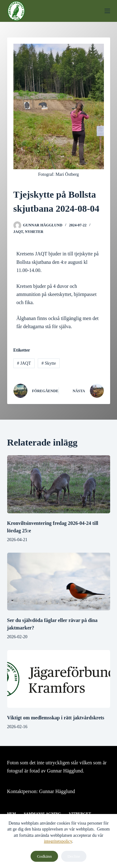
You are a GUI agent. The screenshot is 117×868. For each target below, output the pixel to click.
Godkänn (44, 856)
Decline (74, 856)
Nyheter (34, 232)
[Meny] (107, 11)
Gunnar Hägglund (57, 791)
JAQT (18, 232)
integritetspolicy (58, 841)
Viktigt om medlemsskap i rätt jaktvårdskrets (56, 718)
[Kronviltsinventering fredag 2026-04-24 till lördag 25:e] (59, 484)
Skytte (49, 363)
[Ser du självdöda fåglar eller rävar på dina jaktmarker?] (59, 582)
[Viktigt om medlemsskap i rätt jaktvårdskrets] (59, 679)
